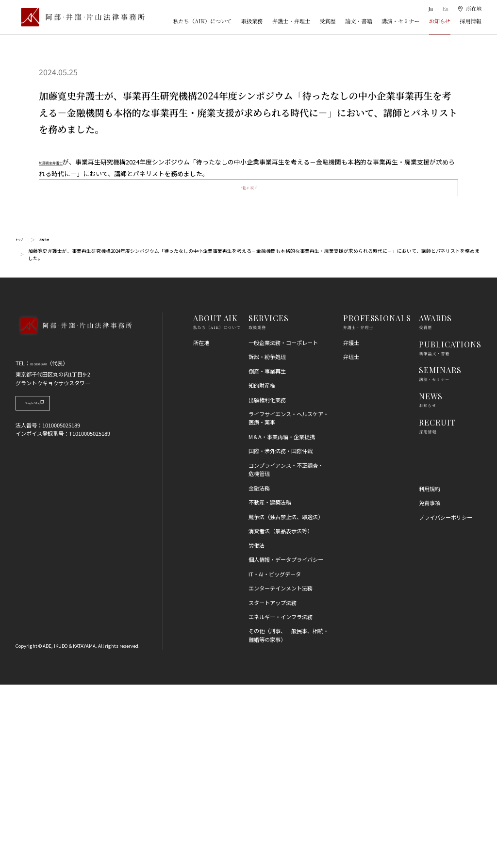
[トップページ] (80, 17)
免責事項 (430, 686)
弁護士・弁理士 (291, 21)
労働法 (257, 729)
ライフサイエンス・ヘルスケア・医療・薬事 (289, 601)
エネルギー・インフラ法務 (281, 800)
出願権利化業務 (267, 583)
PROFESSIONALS (377, 501)
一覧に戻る (248, 364)
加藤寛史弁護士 (61, 162)
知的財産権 (262, 569)
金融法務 (259, 671)
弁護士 (351, 526)
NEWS (431, 580)
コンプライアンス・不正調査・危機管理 (286, 653)
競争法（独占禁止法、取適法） (286, 700)
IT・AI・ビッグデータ (275, 757)
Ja (430, 8)
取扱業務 (252, 21)
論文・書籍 (359, 21)
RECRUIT (437, 606)
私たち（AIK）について (202, 21)
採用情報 (471, 21)
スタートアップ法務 (273, 786)
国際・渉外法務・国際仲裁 (281, 634)
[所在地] (469, 8)
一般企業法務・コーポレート (283, 526)
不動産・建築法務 (270, 686)
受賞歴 (328, 21)
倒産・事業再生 (267, 555)
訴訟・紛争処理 (267, 540)
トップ (23, 423)
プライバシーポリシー (446, 701)
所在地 (201, 526)
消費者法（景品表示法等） (281, 714)
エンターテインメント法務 (281, 771)
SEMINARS (440, 553)
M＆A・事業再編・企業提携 (282, 620)
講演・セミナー (400, 21)
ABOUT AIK (216, 501)
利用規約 (430, 672)
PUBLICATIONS (450, 528)
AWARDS (435, 501)
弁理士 (351, 540)
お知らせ (440, 21)
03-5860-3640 (47, 546)
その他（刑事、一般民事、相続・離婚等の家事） (289, 818)
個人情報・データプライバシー (286, 743)
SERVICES (269, 501)
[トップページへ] (74, 519)
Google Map (55, 590)
